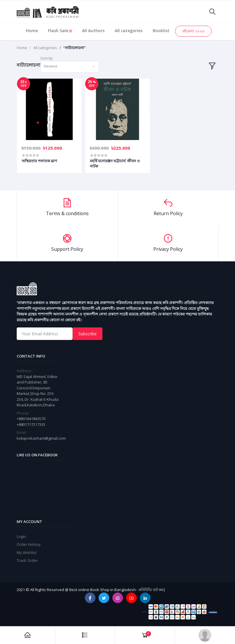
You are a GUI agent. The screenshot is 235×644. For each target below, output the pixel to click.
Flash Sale (60, 31)
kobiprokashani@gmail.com (41, 438)
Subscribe (88, 334)
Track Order (27, 560)
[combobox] (70, 67)
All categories (129, 31)
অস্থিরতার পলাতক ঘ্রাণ (39, 161)
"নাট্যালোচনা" (74, 48)
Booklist (161, 31)
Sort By (47, 58)
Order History (29, 544)
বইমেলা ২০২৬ (193, 31)
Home (32, 31)
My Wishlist (27, 553)
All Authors (93, 31)
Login (21, 536)
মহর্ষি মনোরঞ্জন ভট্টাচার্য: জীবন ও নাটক (115, 163)
